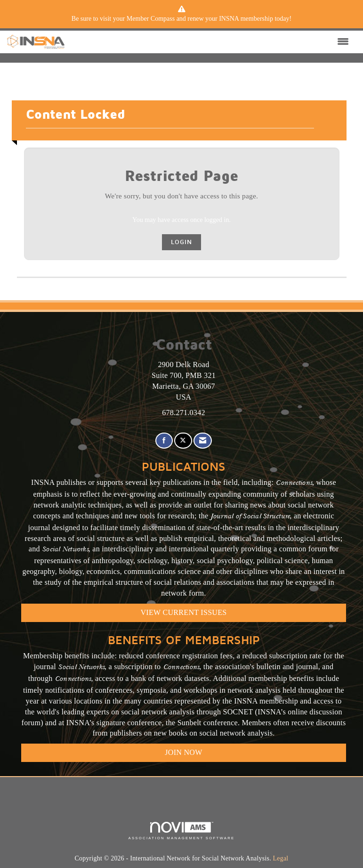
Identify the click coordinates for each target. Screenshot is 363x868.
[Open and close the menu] (209, 42)
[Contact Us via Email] (203, 441)
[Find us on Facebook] (164, 441)
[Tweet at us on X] (183, 441)
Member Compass (151, 19)
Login (181, 242)
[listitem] (182, 19)
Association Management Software (181, 831)
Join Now (183, 752)
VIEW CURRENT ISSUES (184, 612)
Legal (281, 858)
